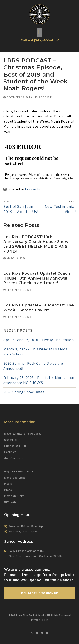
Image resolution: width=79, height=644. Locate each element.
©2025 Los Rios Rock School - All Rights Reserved (39, 615)
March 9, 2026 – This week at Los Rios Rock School (35, 352)
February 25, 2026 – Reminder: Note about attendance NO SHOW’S (39, 380)
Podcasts (44, 97)
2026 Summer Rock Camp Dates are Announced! (33, 366)
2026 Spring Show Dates (24, 392)
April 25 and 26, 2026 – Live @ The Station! (39, 340)
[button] (39, 32)
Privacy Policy (40, 620)
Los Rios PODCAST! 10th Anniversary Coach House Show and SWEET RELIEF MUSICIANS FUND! (36, 244)
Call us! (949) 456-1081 (40, 40)
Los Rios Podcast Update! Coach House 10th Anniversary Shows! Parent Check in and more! (37, 278)
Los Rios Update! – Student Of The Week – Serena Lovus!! (39, 307)
